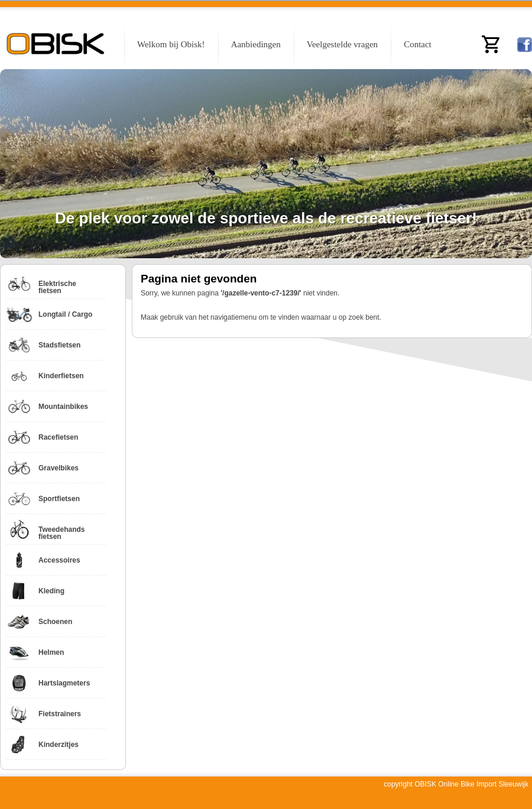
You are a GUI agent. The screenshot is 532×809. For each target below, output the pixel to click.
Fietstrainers (60, 714)
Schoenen (55, 622)
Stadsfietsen (59, 345)
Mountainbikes (63, 407)
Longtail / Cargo (65, 314)
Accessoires (59, 560)
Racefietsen (58, 437)
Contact (418, 44)
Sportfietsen (59, 499)
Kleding (51, 591)
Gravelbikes (59, 468)
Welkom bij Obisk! (171, 44)
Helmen (51, 652)
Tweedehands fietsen (61, 533)
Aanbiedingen (256, 44)
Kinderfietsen (61, 376)
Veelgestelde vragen (342, 44)
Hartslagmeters (64, 683)
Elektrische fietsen (57, 287)
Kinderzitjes (59, 745)
